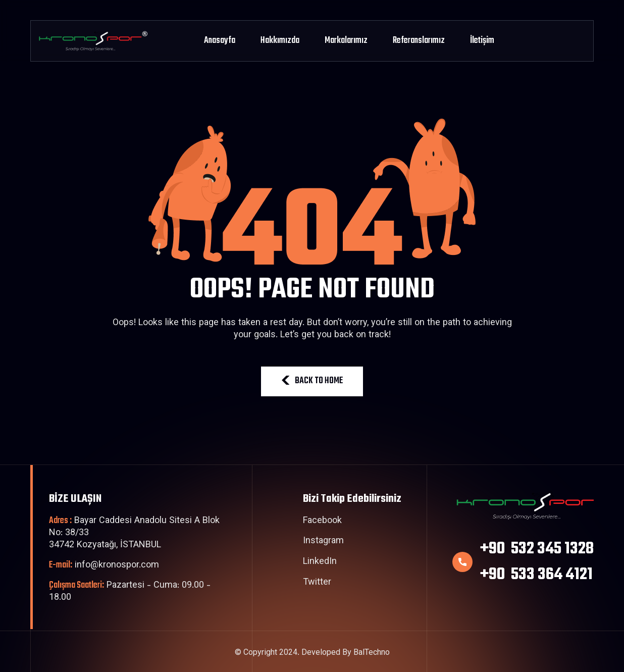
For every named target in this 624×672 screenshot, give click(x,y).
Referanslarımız (419, 41)
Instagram (323, 542)
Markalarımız (346, 41)
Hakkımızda (280, 41)
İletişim (482, 41)
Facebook (322, 522)
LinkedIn (320, 562)
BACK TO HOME (312, 381)
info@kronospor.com (104, 566)
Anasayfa (220, 41)
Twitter (317, 583)
